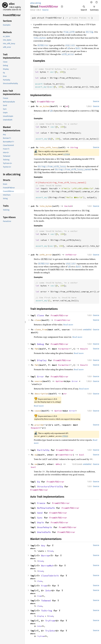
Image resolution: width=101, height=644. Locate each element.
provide (39, 425)
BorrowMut (47, 566)
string (38, 3)
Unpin (40, 522)
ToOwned (46, 601)
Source (45, 10)
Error (40, 377)
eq (36, 455)
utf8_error (46, 255)
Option (59, 381)
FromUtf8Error (46, 102)
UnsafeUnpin (45, 527)
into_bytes (46, 206)
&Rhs (58, 464)
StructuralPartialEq (50, 487)
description (41, 394)
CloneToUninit (50, 576)
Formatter (64, 349)
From (44, 586)
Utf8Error (71, 255)
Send (40, 513)
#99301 (65, 436)
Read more (68, 325)
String (74, 147)
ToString (47, 611)
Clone (40, 315)
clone (38, 320)
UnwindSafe (44, 532)
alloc (12, 4)
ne (36, 464)
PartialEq (43, 450)
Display (42, 360)
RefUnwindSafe (46, 508)
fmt (36, 349)
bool (82, 455)
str (65, 394)
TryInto (50, 631)
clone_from (41, 329)
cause (38, 411)
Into (48, 591)
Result (84, 349)
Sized (51, 551)
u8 (67, 106)
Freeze (41, 503)
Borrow (45, 556)
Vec (66, 206)
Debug (40, 344)
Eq (38, 482)
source (38, 381)
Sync (40, 518)
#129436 (66, 154)
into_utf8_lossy (49, 147)
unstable (87, 330)
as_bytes (45, 106)
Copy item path (62, 6)
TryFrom (50, 621)
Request (35, 428)
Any (43, 546)
